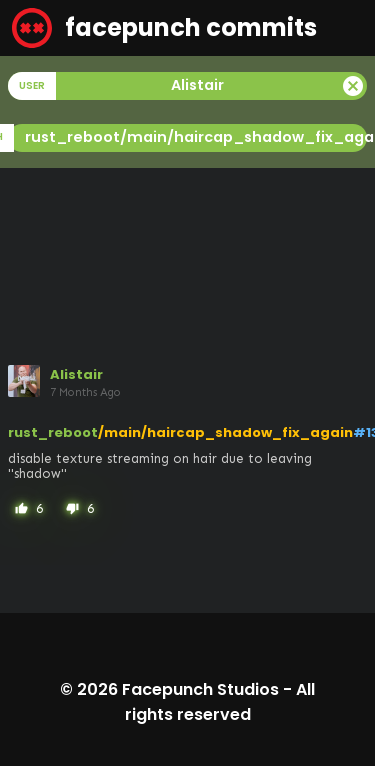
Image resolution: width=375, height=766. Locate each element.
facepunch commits (164, 28)
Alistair (76, 374)
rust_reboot (53, 432)
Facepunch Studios (200, 689)
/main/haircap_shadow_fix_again (225, 432)
